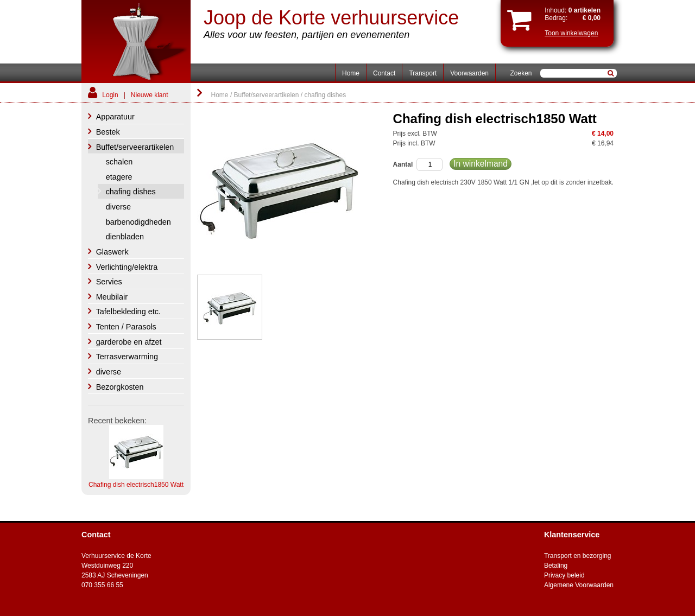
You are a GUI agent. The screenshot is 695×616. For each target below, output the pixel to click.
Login (110, 95)
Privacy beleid (564, 575)
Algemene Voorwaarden (579, 585)
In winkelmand (481, 164)
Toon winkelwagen (571, 33)
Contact (384, 73)
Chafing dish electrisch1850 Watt (136, 485)
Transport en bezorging (578, 556)
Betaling (556, 566)
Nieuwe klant (150, 95)
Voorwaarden (469, 73)
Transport (423, 73)
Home (351, 73)
